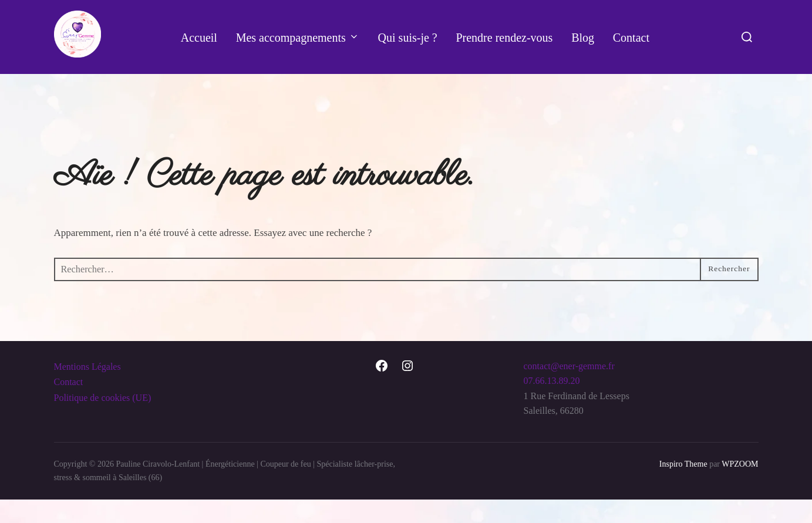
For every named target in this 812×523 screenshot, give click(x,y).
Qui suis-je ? (408, 38)
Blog (583, 38)
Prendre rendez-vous (505, 38)
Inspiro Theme (683, 487)
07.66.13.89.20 (552, 404)
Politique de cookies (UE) (103, 421)
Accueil (198, 38)
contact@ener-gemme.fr (569, 389)
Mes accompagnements (297, 38)
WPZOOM (740, 487)
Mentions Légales (87, 389)
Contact (631, 38)
